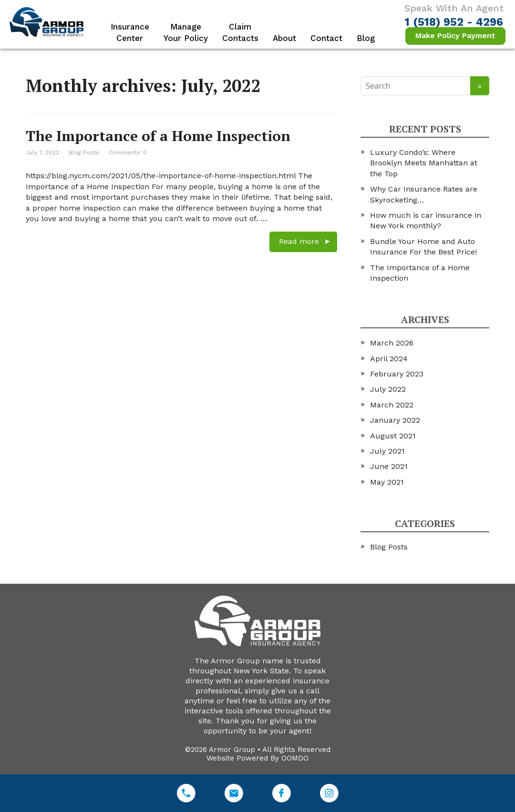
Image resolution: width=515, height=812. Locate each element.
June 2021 (389, 466)
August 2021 (393, 436)
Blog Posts (84, 152)
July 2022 (388, 389)
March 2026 (392, 343)
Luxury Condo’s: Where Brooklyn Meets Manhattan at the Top (424, 163)
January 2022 (395, 420)
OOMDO (295, 758)
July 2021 (387, 451)
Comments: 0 (128, 152)
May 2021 (387, 482)
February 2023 (397, 374)
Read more (299, 241)
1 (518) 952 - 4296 (454, 22)
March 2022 (392, 405)
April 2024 (389, 359)
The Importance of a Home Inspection (158, 136)
